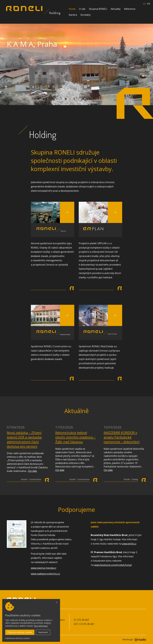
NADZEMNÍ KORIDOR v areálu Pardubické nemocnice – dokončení (122, 437)
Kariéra (73, 15)
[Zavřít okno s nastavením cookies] (57, 603)
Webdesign (134, 639)
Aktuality (116, 9)
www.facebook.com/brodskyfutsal (113, 565)
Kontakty (86, 15)
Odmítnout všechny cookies (18, 638)
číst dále (32, 471)
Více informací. (41, 626)
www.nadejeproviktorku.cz (45, 574)
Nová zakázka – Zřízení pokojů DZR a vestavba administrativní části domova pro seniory (24, 439)
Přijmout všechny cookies (20, 632)
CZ (144, 4)
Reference (130, 9)
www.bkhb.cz (129, 544)
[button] (57, 99)
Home (72, 9)
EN (149, 4)
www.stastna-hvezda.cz (44, 568)
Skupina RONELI (98, 9)
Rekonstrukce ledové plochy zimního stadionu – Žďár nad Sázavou (75, 437)
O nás (82, 9)
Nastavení (43, 632)
